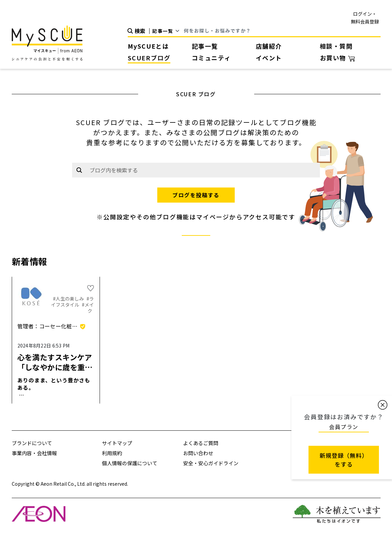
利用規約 (112, 453)
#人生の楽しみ (69, 299)
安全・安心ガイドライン (211, 463)
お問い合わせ (198, 453)
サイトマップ (117, 443)
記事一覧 (205, 46)
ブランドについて (32, 443)
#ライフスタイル (72, 302)
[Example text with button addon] (203, 170)
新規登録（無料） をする (344, 460)
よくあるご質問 (201, 443)
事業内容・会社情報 (34, 453)
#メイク (88, 308)
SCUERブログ (149, 58)
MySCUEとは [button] (148, 46)
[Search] (282, 31)
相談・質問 (336, 46)
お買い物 (337, 58)
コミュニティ (211, 58)
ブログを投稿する (196, 195)
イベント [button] (269, 58)
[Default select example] (168, 31)
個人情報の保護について (130, 463)
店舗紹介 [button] (269, 46)
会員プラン (344, 427)
